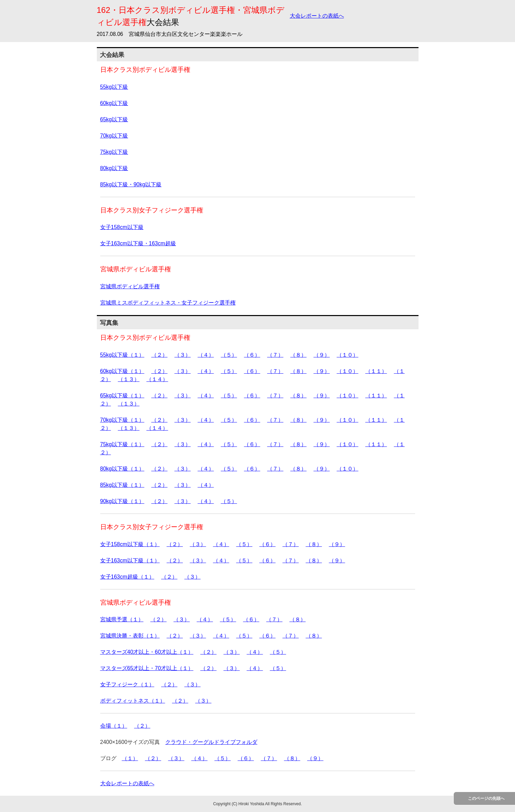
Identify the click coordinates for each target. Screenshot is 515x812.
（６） (252, 355)
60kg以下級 (114, 103)
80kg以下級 (114, 168)
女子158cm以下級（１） (130, 544)
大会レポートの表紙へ (317, 16)
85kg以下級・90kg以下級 (131, 184)
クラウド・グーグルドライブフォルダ (211, 742)
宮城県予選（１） (122, 619)
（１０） (347, 355)
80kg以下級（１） (122, 469)
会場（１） (114, 726)
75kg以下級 (114, 152)
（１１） (376, 371)
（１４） (157, 379)
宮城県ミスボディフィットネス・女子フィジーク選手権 (168, 303)
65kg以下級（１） (122, 395)
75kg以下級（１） (122, 444)
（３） (183, 355)
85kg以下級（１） (122, 485)
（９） (322, 355)
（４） (206, 355)
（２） (159, 355)
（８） (298, 355)
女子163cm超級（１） (127, 577)
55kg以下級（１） (122, 355)
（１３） (129, 379)
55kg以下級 (114, 87)
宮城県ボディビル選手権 (130, 286)
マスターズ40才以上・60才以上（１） (147, 652)
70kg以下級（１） (122, 420)
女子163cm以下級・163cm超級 (138, 243)
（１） (130, 758)
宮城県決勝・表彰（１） (130, 636)
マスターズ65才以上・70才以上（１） (147, 668)
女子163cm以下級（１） (130, 560)
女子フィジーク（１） (127, 684)
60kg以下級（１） (122, 371)
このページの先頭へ (486, 798)
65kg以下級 (114, 119)
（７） (275, 355)
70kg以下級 (114, 136)
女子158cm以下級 (122, 227)
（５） (229, 355)
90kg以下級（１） (122, 501)
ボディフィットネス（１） (133, 701)
